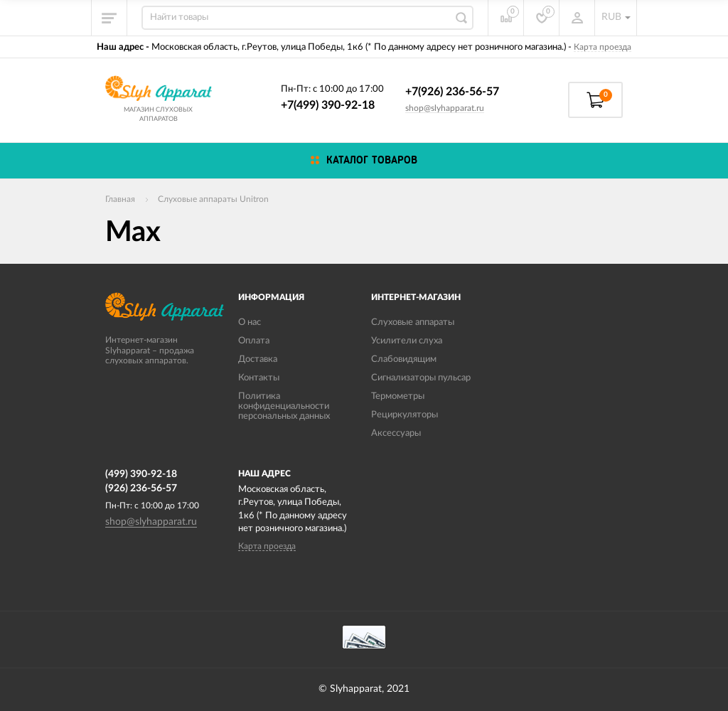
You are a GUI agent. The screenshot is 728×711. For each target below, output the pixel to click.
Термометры (398, 396)
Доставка (258, 359)
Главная (120, 199)
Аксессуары (396, 433)
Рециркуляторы (405, 415)
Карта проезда (603, 47)
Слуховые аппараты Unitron (213, 199)
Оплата (254, 341)
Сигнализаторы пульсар (421, 378)
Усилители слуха (407, 341)
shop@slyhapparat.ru (445, 108)
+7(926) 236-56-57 (452, 92)
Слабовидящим (404, 359)
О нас (250, 322)
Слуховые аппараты (413, 322)
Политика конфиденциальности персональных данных (284, 406)
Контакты (259, 378)
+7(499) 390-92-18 (328, 105)
